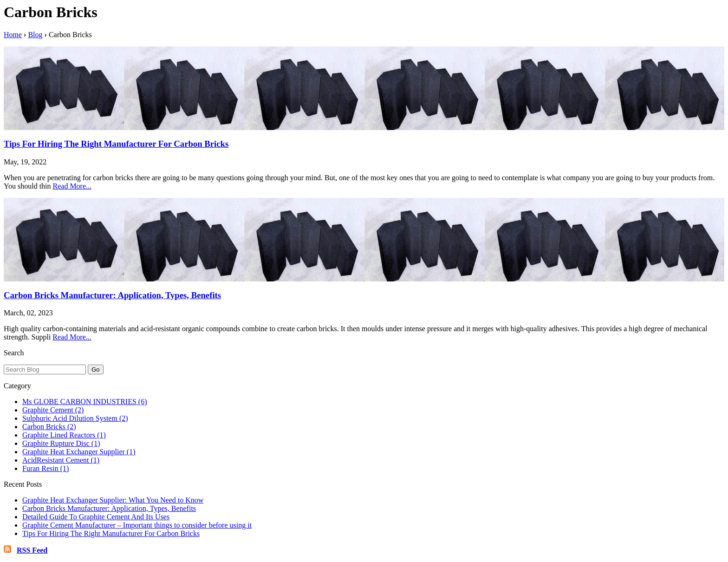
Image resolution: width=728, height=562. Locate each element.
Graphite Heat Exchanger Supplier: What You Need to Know (113, 500)
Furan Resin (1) (45, 468)
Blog (35, 35)
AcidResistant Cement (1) (61, 460)
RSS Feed (32, 550)
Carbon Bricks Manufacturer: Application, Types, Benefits (112, 295)
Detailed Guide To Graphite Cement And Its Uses (96, 517)
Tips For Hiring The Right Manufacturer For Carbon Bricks (116, 144)
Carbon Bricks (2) (49, 427)
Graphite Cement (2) (53, 410)
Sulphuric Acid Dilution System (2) (75, 418)
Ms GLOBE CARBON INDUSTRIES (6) (84, 402)
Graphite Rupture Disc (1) (61, 443)
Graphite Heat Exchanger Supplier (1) (79, 452)
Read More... (72, 186)
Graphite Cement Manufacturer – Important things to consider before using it (137, 525)
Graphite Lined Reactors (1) (64, 435)
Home (13, 35)
